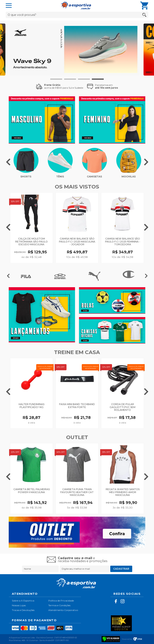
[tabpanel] (77, 50)
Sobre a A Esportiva (23, 601)
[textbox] (77, 15)
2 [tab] (70, 79)
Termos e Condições (59, 605)
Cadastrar (121, 569)
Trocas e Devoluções (23, 610)
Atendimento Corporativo (63, 610)
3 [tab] (84, 79)
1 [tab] (56, 79)
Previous (8, 161)
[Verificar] (111, 639)
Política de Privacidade (61, 601)
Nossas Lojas (19, 605)
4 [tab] (98, 79)
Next (146, 161)
